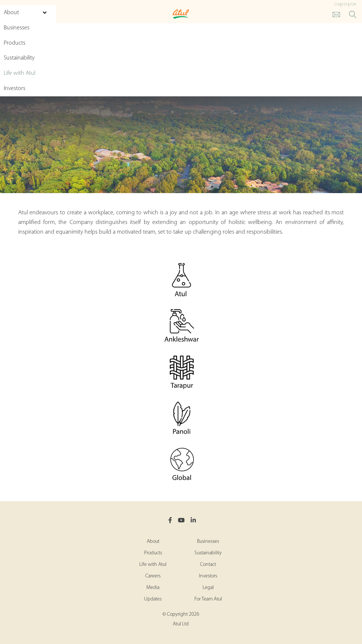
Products (153, 553)
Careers (153, 576)
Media (153, 588)
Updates (153, 599)
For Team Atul (208, 599)
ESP (345, 5)
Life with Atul (153, 565)
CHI (337, 5)
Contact (208, 565)
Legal (208, 588)
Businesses (208, 542)
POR (353, 5)
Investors (208, 576)
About (153, 542)
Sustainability (208, 553)
